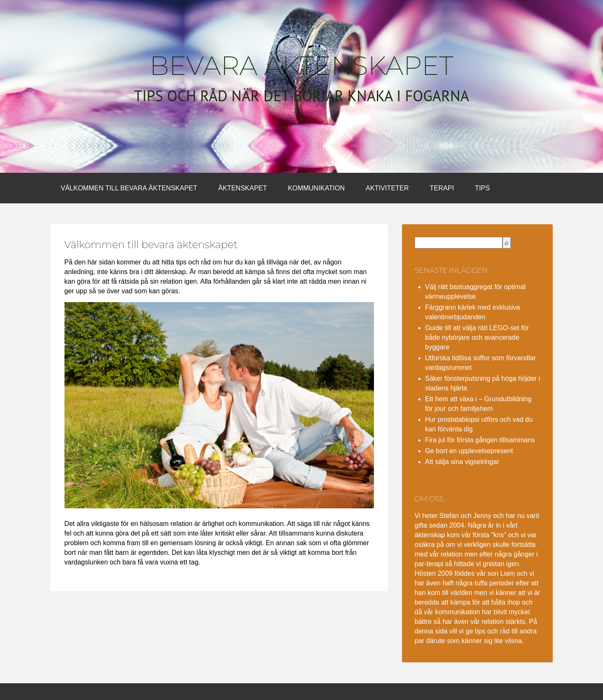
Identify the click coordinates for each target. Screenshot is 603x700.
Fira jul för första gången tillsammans (480, 440)
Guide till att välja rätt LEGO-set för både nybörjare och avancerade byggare (477, 337)
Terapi (442, 188)
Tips (482, 188)
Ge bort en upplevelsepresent (469, 451)
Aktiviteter (387, 188)
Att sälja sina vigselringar (462, 462)
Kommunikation (317, 188)
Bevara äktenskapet (301, 66)
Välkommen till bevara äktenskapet (129, 188)
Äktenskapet (242, 188)
